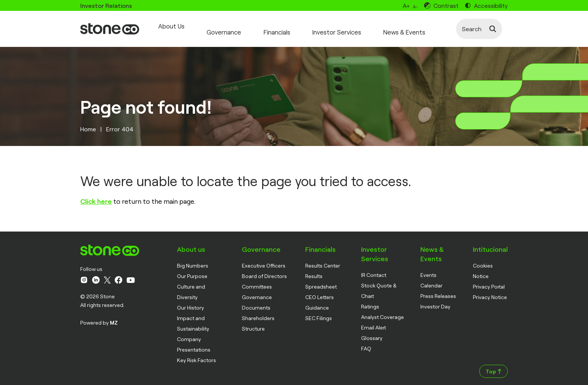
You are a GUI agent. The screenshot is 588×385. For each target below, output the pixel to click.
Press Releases (438, 290)
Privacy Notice (490, 291)
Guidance (317, 302)
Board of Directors (264, 270)
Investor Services (349, 26)
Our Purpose (192, 270)
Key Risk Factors (196, 354)
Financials (284, 26)
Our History (190, 302)
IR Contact (374, 269)
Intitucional (490, 243)
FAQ (366, 342)
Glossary (372, 332)
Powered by (99, 317)
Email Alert (373, 321)
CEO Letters (319, 291)
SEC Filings (319, 312)
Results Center (323, 259)
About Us (169, 26)
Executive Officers (264, 259)
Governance (227, 26)
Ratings (370, 300)
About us (191, 243)
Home (88, 123)
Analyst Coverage (382, 311)
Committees (257, 280)
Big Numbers (193, 259)
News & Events (422, 26)
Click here (96, 195)
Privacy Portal (489, 280)
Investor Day (435, 300)
